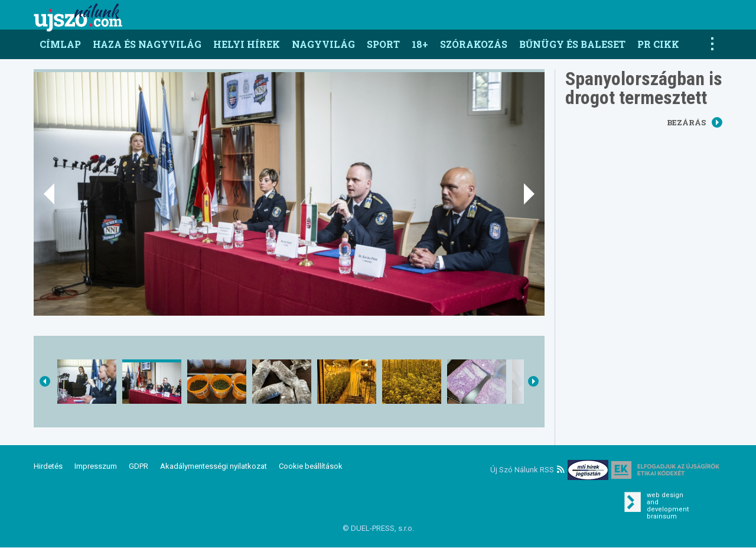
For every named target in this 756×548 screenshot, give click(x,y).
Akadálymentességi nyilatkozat (214, 466)
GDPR (139, 466)
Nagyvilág (323, 44)
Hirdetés (48, 466)
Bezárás (695, 122)
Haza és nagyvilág (147, 44)
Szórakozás (474, 44)
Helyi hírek (247, 44)
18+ (420, 44)
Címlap (60, 44)
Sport (383, 44)
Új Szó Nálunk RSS (527, 470)
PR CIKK (658, 44)
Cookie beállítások (311, 466)
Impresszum (96, 466)
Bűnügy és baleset (572, 44)
